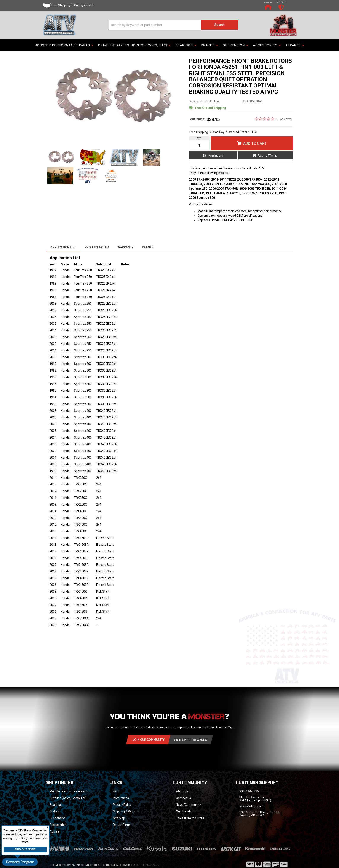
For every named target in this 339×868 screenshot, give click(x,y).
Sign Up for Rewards (191, 740)
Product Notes (97, 247)
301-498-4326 (249, 791)
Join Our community (148, 740)
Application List (63, 247)
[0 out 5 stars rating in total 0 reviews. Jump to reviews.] (273, 119)
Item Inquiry (216, 156)
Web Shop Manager (147, 859)
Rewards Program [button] (20, 862)
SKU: (246, 102)
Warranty (125, 247)
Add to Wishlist (268, 156)
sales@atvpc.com (251, 806)
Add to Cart (255, 143)
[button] (173, 25)
